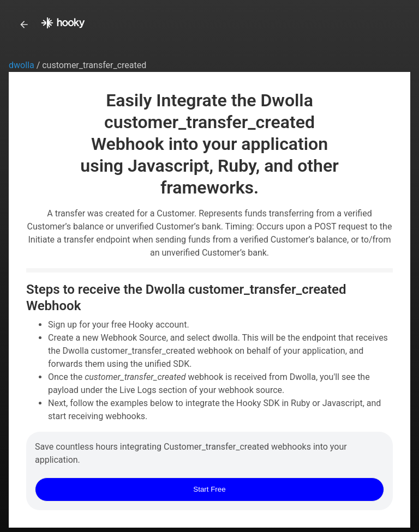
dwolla (23, 65)
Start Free (209, 489)
